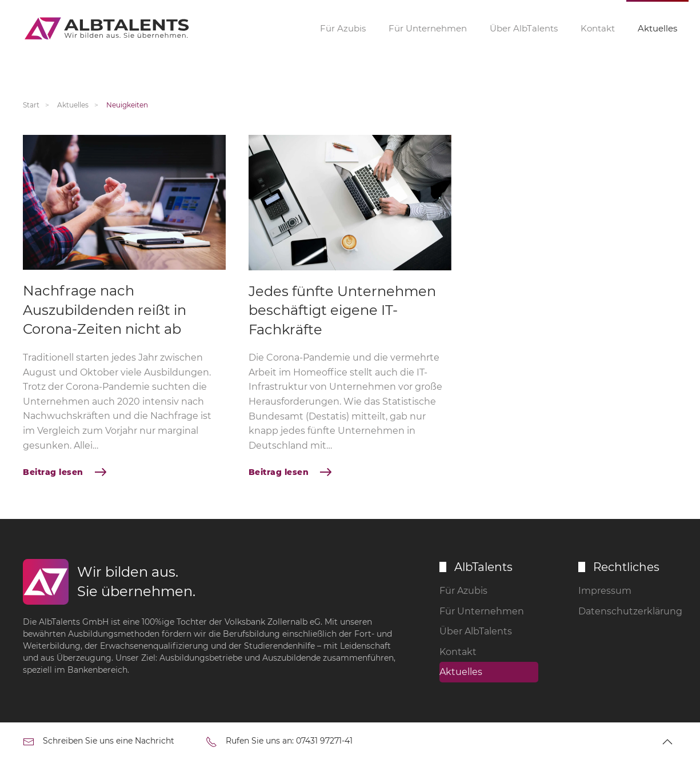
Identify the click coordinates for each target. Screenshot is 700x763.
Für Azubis (463, 591)
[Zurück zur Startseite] (109, 29)
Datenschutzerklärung (628, 611)
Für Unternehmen (482, 611)
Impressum (605, 591)
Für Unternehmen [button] (428, 28)
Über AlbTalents (524, 28)
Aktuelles (657, 28)
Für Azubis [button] (343, 28)
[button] (667, 742)
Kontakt (598, 28)
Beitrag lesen (53, 472)
